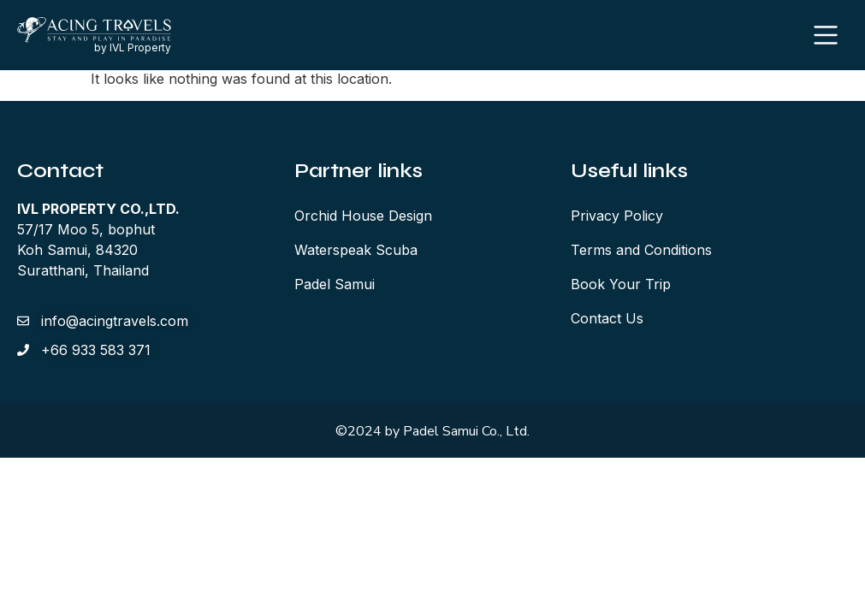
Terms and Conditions (641, 252)
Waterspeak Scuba (356, 252)
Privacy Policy (617, 218)
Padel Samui (335, 287)
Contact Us (607, 321)
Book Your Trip (621, 287)
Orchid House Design (363, 218)
